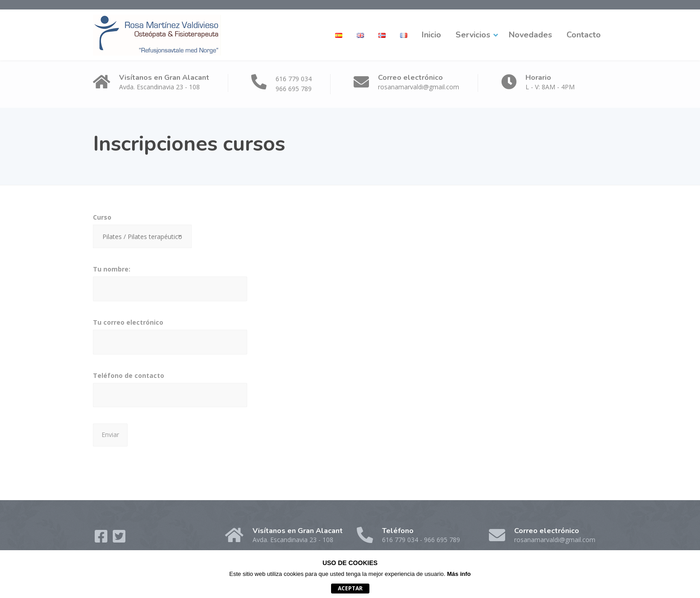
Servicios (473, 35)
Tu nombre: (170, 286)
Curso (142, 233)
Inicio (431, 35)
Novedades (530, 35)
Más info (459, 574)
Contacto (584, 35)
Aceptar (350, 588)
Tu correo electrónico (170, 339)
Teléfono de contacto (170, 392)
